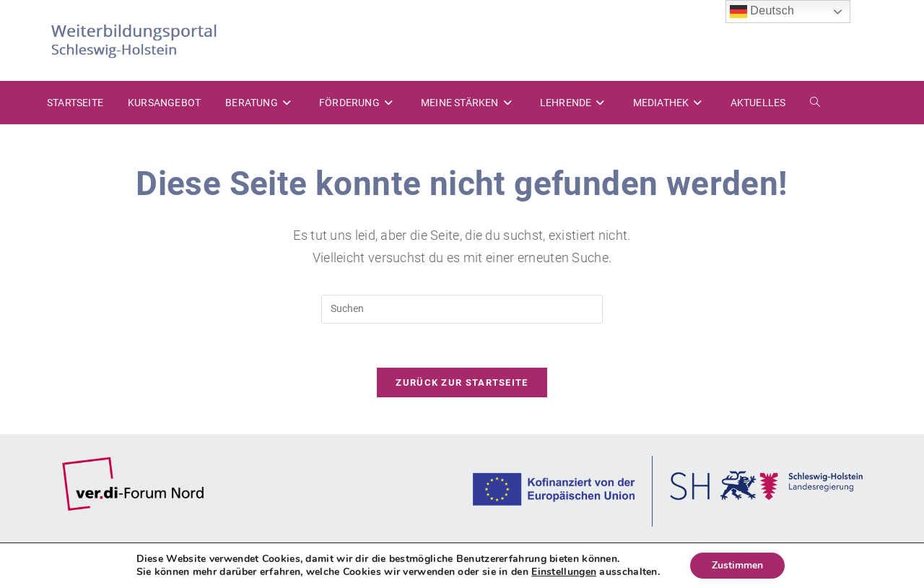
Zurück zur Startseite (462, 382)
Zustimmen (737, 565)
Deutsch (762, 12)
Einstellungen (564, 572)
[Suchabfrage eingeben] (462, 309)
